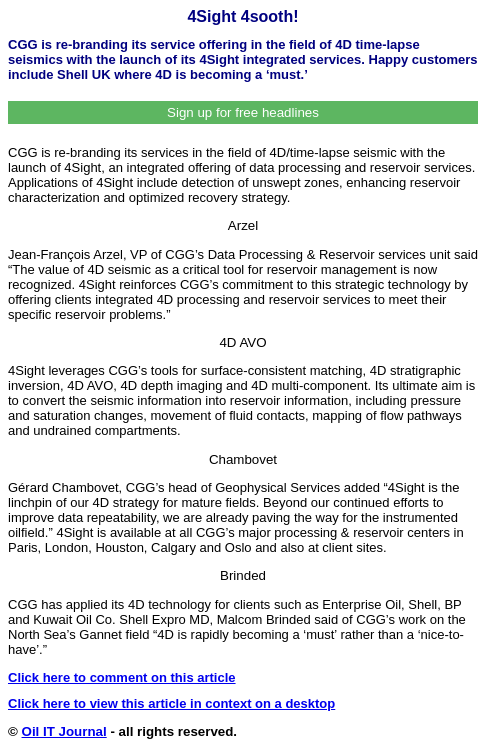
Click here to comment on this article (122, 677)
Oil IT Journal (64, 731)
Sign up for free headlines (243, 112)
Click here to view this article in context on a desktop (171, 703)
